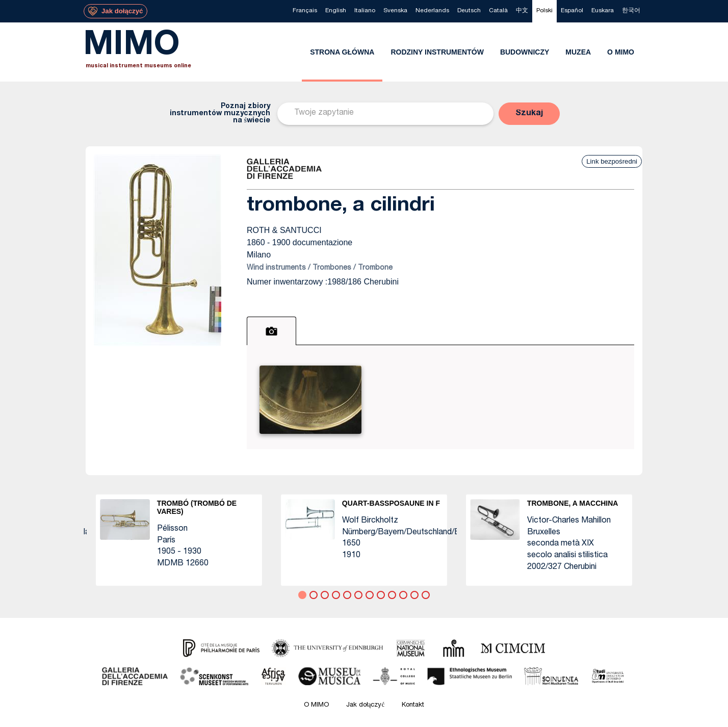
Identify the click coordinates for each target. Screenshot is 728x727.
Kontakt (413, 705)
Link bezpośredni (612, 161)
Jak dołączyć (366, 705)
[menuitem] (305, 11)
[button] (529, 114)
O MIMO (316, 705)
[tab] (271, 331)
